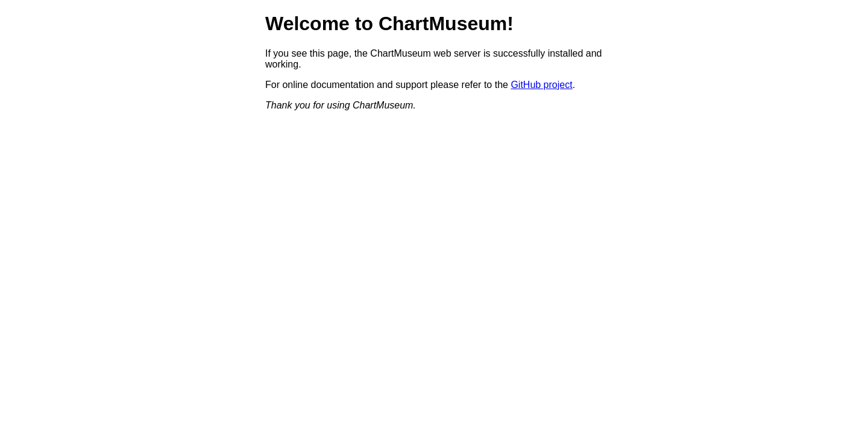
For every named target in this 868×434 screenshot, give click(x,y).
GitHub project (541, 85)
